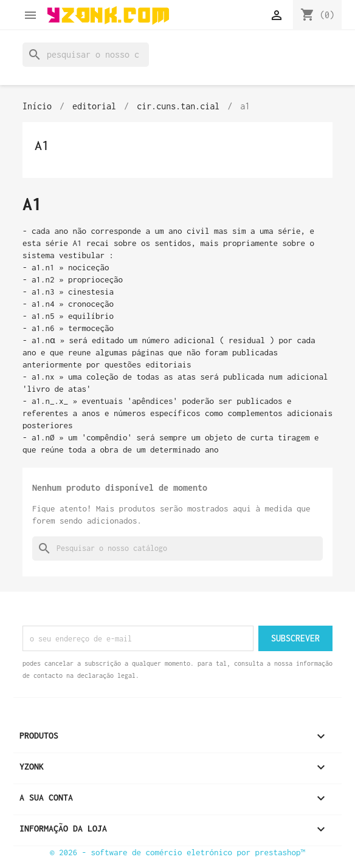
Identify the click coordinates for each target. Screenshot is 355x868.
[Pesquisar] (86, 55)
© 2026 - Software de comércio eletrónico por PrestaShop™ (177, 852)
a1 (42, 145)
